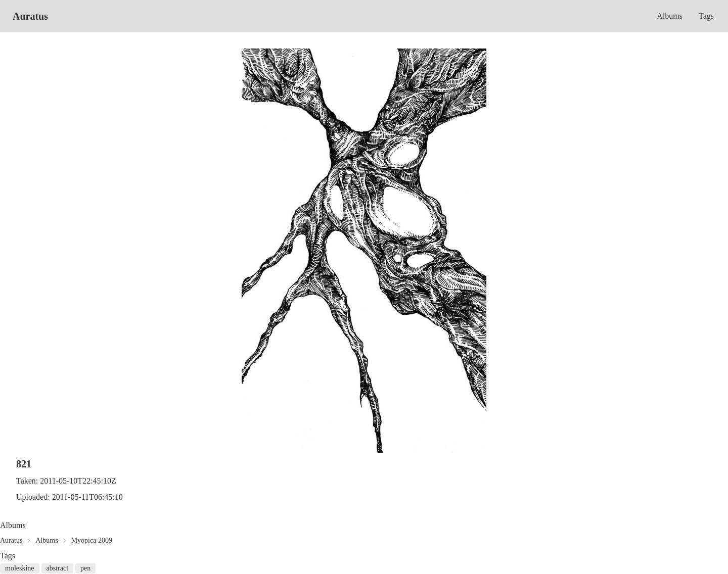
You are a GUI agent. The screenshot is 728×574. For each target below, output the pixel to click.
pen (85, 568)
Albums (670, 16)
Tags (706, 16)
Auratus (30, 16)
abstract (58, 568)
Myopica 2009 (92, 540)
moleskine (20, 568)
